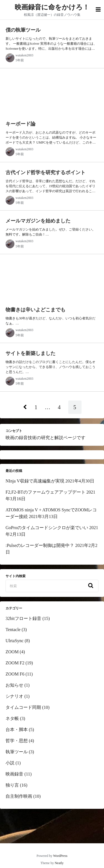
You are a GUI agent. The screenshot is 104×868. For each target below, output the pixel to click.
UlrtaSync (15, 641)
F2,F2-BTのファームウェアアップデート (45, 492)
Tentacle (13, 630)
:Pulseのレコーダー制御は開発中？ (40, 545)
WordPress (60, 856)
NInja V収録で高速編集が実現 (35, 481)
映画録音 (14, 774)
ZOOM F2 (15, 663)
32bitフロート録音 (23, 618)
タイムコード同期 (23, 707)
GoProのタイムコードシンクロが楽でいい (47, 528)
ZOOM (12, 652)
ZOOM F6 (15, 674)
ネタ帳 (12, 718)
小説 (10, 763)
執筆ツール (17, 752)
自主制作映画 (19, 796)
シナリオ (14, 696)
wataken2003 (24, 55)
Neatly (59, 863)
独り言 (12, 785)
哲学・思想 (17, 741)
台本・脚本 (17, 730)
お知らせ (14, 685)
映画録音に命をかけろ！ (52, 7)
